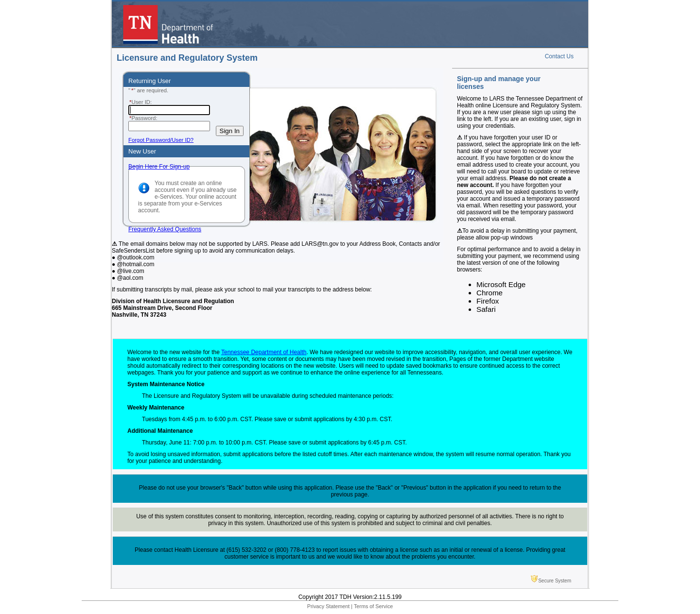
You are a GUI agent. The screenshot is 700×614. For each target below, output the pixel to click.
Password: (143, 118)
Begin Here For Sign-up (159, 167)
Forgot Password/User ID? (161, 140)
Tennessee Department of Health (264, 352)
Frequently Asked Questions (165, 229)
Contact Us (559, 56)
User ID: (140, 102)
